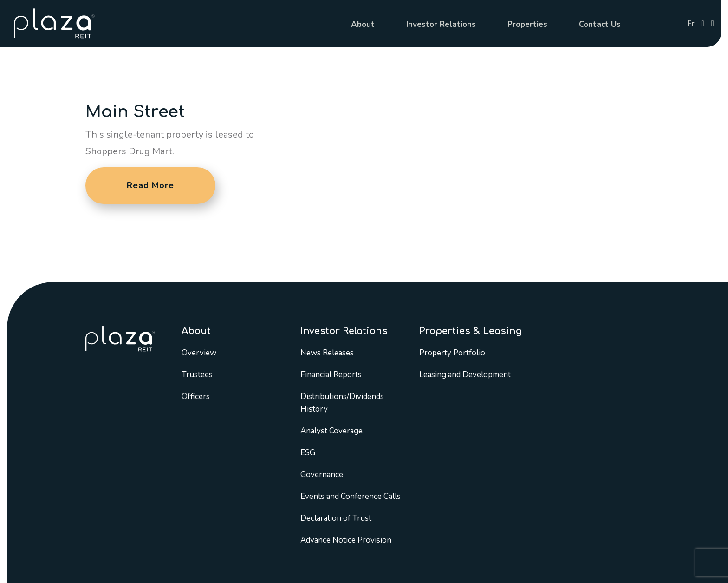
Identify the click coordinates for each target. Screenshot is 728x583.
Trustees (197, 375)
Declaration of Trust (336, 518)
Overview (199, 353)
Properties (527, 24)
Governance (322, 475)
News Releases (327, 353)
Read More (150, 185)
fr (691, 23)
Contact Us (600, 24)
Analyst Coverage (331, 431)
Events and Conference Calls (351, 496)
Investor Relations (441, 24)
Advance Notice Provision (346, 540)
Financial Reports (331, 375)
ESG (308, 453)
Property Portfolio (452, 353)
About (363, 24)
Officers (196, 396)
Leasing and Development (465, 375)
